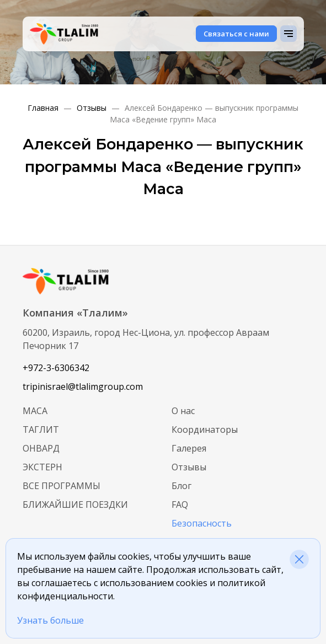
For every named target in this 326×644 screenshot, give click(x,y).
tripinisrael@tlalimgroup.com (83, 387)
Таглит (41, 430)
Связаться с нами (236, 34)
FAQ (180, 505)
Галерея (189, 448)
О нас (183, 411)
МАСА (35, 411)
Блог (181, 486)
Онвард (41, 448)
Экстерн (42, 467)
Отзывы (189, 467)
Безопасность (202, 523)
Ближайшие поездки (75, 505)
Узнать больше (50, 620)
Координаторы (205, 430)
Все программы (62, 486)
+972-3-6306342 (56, 368)
